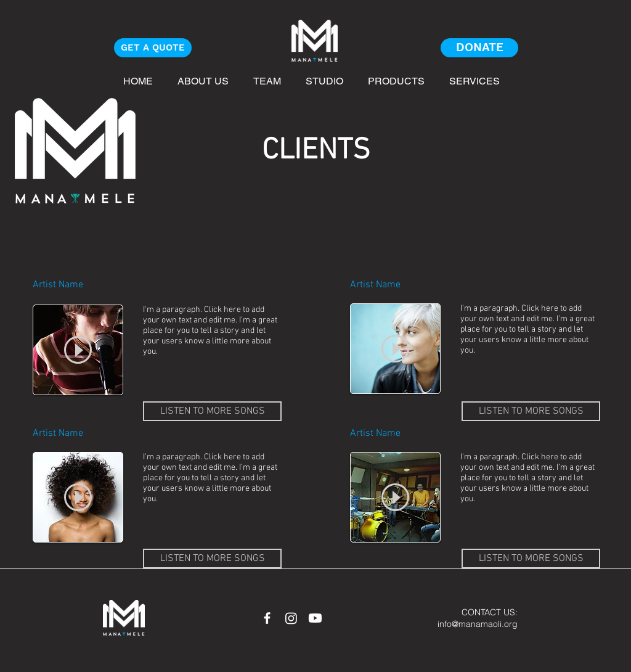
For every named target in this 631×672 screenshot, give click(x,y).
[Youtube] (315, 618)
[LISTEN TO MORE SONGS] (212, 411)
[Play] (78, 350)
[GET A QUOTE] (153, 48)
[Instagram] (291, 618)
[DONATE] (479, 48)
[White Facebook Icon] (267, 618)
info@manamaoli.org (478, 624)
